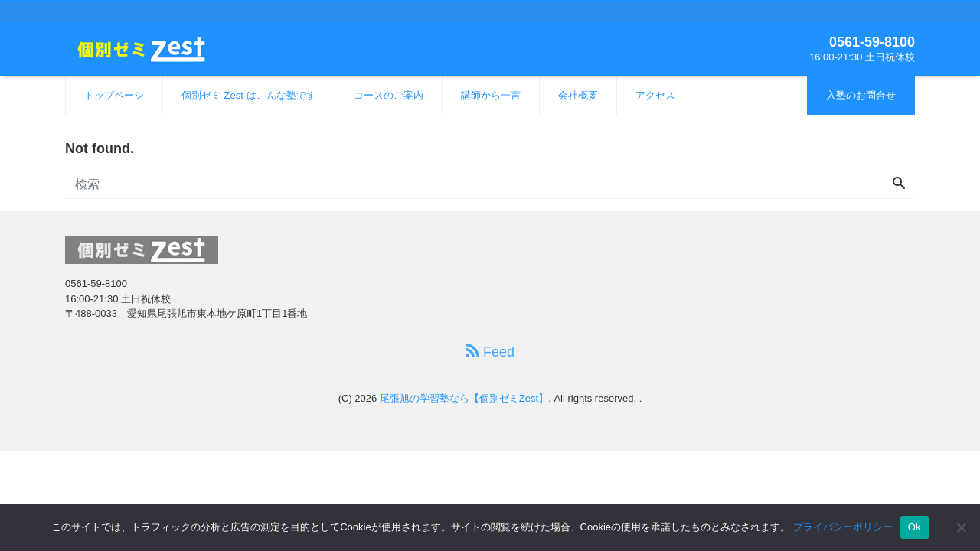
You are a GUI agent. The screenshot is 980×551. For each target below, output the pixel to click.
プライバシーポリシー (843, 527)
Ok (915, 527)
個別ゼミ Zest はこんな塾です (249, 95)
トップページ (114, 95)
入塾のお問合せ (861, 95)
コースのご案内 (389, 95)
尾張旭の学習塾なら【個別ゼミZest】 (464, 398)
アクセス (655, 95)
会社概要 (578, 95)
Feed (490, 352)
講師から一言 (491, 95)
